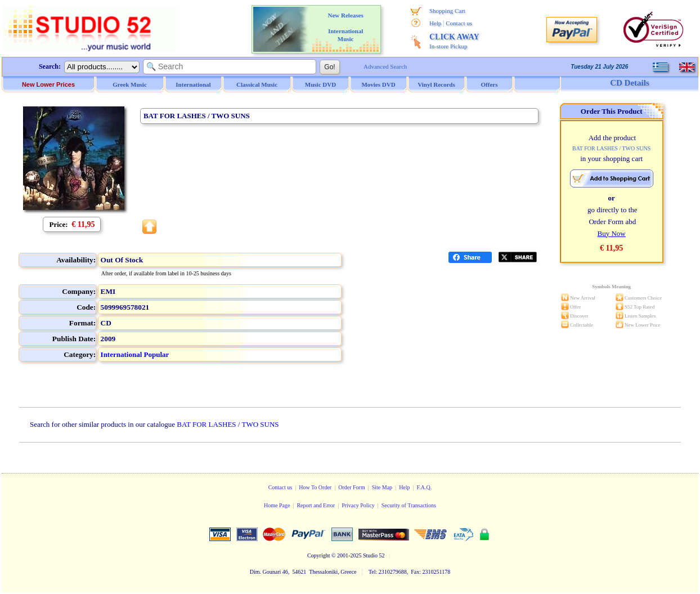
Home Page (277, 505)
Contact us (459, 23)
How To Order (315, 487)
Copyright (319, 555)
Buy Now (612, 233)
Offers (490, 84)
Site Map (382, 487)
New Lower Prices (48, 84)
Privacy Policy (358, 505)
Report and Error (316, 505)
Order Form (352, 487)
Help (435, 23)
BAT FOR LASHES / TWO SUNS (228, 424)
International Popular (135, 354)
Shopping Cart (447, 11)
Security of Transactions (409, 505)
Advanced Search (385, 66)
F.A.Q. (425, 487)
